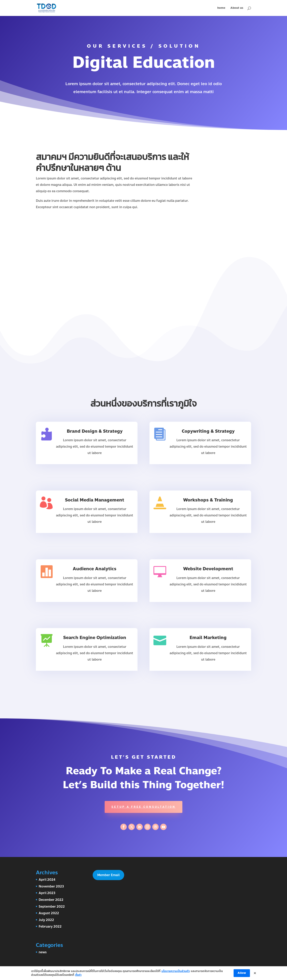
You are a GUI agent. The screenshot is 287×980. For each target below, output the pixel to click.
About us (237, 8)
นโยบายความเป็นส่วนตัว (176, 971)
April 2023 (47, 893)
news (43, 952)
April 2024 (47, 880)
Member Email (108, 875)
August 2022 (49, 913)
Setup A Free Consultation (143, 807)
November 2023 (51, 886)
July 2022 (46, 920)
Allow (242, 973)
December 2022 (51, 900)
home (221, 8)
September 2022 (52, 907)
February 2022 (50, 926)
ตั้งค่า (78, 975)
